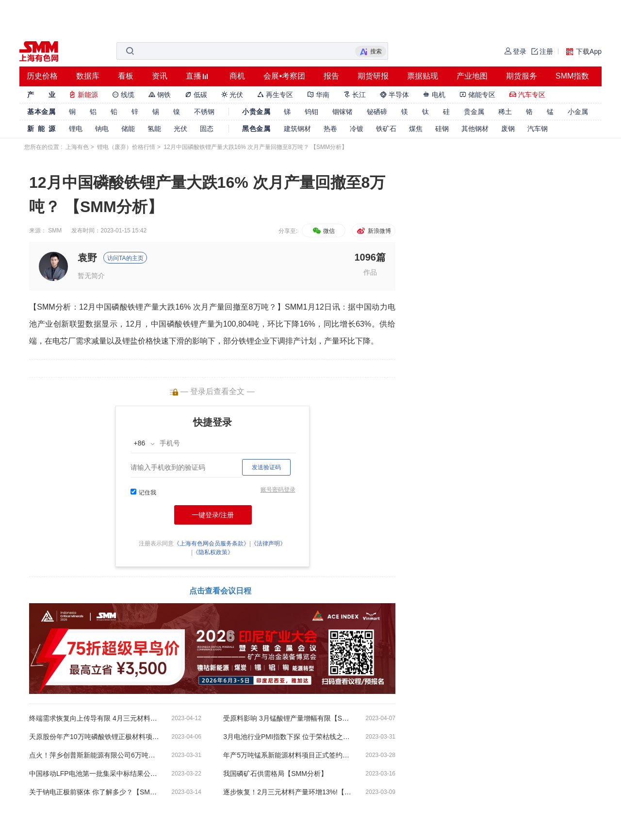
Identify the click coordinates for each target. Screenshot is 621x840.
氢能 (154, 129)
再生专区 (275, 95)
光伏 (232, 95)
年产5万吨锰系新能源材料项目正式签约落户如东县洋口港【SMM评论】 (289, 755)
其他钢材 (475, 129)
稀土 (505, 112)
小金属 (578, 112)
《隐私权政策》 (213, 552)
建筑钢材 (297, 129)
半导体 (394, 95)
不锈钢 (204, 112)
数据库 (88, 76)
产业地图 (472, 76)
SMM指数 (572, 76)
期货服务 (522, 76)
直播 (194, 76)
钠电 (102, 129)
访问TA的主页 (125, 258)
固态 (207, 129)
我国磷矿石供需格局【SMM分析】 (275, 774)
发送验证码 (266, 467)
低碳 (196, 95)
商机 (237, 76)
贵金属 (474, 112)
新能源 (83, 95)
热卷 (330, 129)
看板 (126, 76)
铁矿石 (386, 129)
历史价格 (42, 76)
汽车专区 (527, 95)
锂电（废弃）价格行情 (126, 147)
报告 (331, 76)
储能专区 (477, 95)
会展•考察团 (284, 76)
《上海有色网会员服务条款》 (212, 544)
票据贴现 (423, 76)
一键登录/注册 (213, 515)
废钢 (508, 129)
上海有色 (77, 147)
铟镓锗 (343, 112)
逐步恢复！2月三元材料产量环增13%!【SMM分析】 (289, 792)
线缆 (123, 95)
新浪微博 (373, 231)
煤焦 (416, 129)
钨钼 (311, 112)
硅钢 (442, 129)
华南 (318, 95)
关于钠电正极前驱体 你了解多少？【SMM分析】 (95, 792)
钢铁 (160, 95)
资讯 (160, 76)
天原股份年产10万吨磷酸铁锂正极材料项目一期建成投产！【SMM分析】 (95, 737)
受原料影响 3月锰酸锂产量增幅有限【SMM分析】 (289, 718)
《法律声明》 (268, 544)
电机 (434, 95)
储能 (128, 129)
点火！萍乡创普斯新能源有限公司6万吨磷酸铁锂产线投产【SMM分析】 (95, 755)
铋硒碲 (377, 112)
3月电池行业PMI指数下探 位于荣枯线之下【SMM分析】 (289, 737)
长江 (355, 95)
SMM (55, 231)
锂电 (76, 129)
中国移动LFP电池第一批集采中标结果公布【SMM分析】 (95, 774)
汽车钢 (538, 129)
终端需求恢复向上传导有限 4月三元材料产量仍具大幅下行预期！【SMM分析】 (95, 718)
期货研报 (373, 76)
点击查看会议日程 (220, 591)
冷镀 (357, 129)
